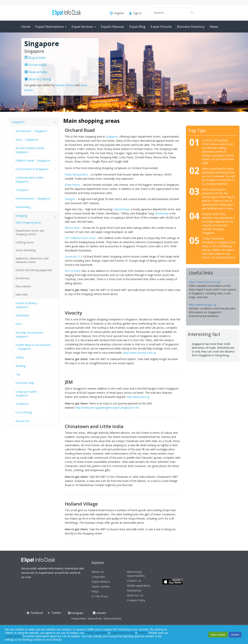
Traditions (22, 404)
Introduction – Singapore (31, 131)
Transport (22, 190)
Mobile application (138, 585)
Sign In (135, 13)
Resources (22, 421)
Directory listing (38, 79)
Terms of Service (112, 619)
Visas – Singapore (27, 139)
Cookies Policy (136, 600)
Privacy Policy (79, 619)
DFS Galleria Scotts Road (80, 238)
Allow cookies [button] (218, 635)
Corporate (98, 577)
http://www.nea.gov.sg (202, 305)
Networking (23, 207)
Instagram (76, 613)
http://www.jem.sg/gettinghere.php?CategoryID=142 (107, 408)
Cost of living (24, 412)
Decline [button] (235, 635)
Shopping (21, 216)
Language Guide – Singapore (27, 393)
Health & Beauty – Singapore (27, 305)
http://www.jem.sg (138, 397)
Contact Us (134, 581)
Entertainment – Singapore (33, 198)
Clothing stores (25, 242)
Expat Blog (137, 27)
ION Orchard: (73, 271)
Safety (20, 357)
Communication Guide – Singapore (31, 179)
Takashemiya (121, 209)
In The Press (100, 596)
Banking (20, 366)
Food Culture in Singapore (32, 169)
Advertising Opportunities (136, 574)
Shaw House (72, 185)
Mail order (22, 294)
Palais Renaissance (76, 174)
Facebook (37, 613)
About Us (98, 572)
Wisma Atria (72, 228)
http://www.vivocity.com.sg (139, 353)
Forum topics (36, 65)
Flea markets (23, 286)
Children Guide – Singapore (33, 160)
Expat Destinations (50, 27)
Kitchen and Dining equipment (34, 270)
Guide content (101, 586)
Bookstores (23, 278)
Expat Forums (161, 27)
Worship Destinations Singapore (29, 334)
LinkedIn (100, 613)
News (214, 27)
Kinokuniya (162, 213)
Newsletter (134, 590)
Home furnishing (26, 250)
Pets (19, 324)
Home (26, 27)
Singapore (112, 136)
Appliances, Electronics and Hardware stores (32, 260)
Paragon (70, 199)
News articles (36, 72)
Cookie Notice (13, 636)
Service (143, 633)
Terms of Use (95, 619)
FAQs (95, 591)
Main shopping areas (28, 222)
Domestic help (25, 383)
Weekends (22, 315)
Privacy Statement (96, 633)
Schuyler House (65, 85)
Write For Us (135, 595)
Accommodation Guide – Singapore (31, 150)
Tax (18, 374)
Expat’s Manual (112, 27)
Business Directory (191, 27)
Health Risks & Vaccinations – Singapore (33, 347)
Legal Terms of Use (123, 633)
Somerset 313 (73, 256)
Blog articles (35, 58)
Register (117, 13)
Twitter (56, 613)
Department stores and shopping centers (30, 232)
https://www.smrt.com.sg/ (205, 282)
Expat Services (82, 27)
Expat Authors (101, 581)
